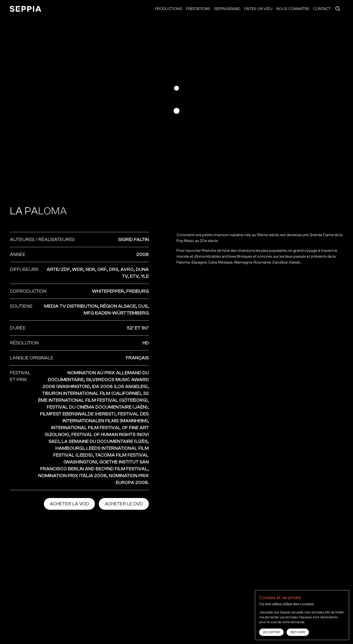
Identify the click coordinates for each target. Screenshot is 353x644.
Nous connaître (293, 9)
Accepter (271, 632)
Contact (322, 9)
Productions (169, 9)
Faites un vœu (258, 9)
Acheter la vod (69, 504)
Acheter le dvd (124, 504)
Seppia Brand (227, 9)
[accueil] (25, 9)
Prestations (198, 9)
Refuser (298, 632)
